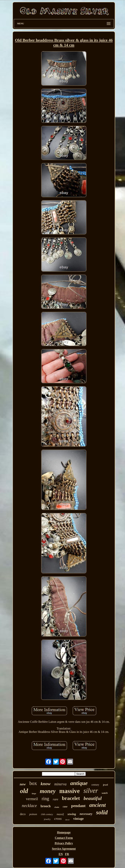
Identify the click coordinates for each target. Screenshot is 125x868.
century (95, 785)
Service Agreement (64, 849)
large (34, 793)
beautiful (93, 798)
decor (67, 820)
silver (91, 791)
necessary (86, 814)
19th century (47, 814)
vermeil (32, 799)
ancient (98, 805)
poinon (33, 814)
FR (67, 854)
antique (79, 783)
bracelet (71, 798)
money (48, 791)
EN (61, 854)
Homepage (64, 832)
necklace (29, 806)
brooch (46, 806)
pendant (78, 806)
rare (56, 799)
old (24, 791)
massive (69, 791)
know (46, 784)
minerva (60, 784)
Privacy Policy (64, 843)
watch (105, 793)
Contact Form (64, 838)
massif (60, 814)
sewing (72, 814)
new (23, 784)
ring (45, 799)
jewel (105, 785)
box (33, 783)
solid (102, 812)
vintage (78, 819)
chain (57, 807)
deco (23, 814)
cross (58, 819)
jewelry (47, 819)
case (65, 807)
